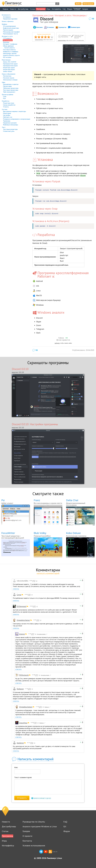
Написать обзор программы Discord (79, 37)
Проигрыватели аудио (10, 64)
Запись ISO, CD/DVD (10, 62)
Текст (4, 127)
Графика (4, 24)
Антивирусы (7, 17)
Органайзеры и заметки (11, 84)
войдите (57, 343)
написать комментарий (48, 573)
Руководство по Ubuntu (34, 822)
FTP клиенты (7, 38)
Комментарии (75, 27)
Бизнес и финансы (8, 21)
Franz (37, 500)
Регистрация (88, 4)
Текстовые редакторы (10, 129)
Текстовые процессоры (11, 90)
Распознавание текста (10, 34)
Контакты (27, 841)
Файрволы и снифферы (11, 52)
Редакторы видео (9, 69)
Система (5, 109)
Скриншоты (62, 27)
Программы (41, 9)
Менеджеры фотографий (11, 32)
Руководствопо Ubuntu (77, 9)
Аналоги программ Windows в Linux (40, 826)
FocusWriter (8, 533)
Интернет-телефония (10, 44)
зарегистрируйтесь (39, 40)
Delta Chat (72, 500)
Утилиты (6, 107)
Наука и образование (9, 74)
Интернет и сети (7, 36)
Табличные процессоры (11, 88)
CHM (5, 96)
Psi (3, 500)
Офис (4, 82)
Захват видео (8, 71)
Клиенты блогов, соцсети (11, 55)
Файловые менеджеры (11, 125)
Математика (7, 76)
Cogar (19, 595)
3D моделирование (9, 26)
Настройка (7, 115)
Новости (13, 9)
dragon (22, 634)
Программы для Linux (43, 15)
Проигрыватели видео (10, 66)
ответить (16, 589)
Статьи (32, 9)
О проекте (27, 836)
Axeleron (20, 743)
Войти (78, 4)
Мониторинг (7, 113)
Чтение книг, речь (9, 131)
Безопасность (6, 15)
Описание (39, 27)
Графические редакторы (11, 28)
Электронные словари (10, 80)
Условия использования (34, 846)
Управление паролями (10, 19)
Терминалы (7, 121)
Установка (50, 27)
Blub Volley (40, 533)
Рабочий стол (8, 117)
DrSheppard (22, 606)
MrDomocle (24, 675)
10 (93, 19)
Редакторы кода (9, 103)
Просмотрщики (8, 30)
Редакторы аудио (9, 68)
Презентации (7, 86)
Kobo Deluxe (73, 533)
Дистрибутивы (23, 9)
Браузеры (6, 42)
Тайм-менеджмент (9, 92)
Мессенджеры (8, 40)
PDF (4, 98)
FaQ (64, 9)
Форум (70, 9)
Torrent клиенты (9, 48)
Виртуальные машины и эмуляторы (14, 111)
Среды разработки (9, 105)
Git (65, 826)
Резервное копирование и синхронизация (17, 119)
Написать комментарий (36, 759)
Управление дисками (10, 123)
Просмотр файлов (8, 95)
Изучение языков (9, 78)
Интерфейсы (56, 9)
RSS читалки (7, 57)
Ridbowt (20, 689)
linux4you (23, 723)
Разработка (6, 101)
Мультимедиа (6, 60)
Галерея (85, 9)
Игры (48, 9)
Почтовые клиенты (9, 50)
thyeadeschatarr (23, 620)
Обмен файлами (8, 46)
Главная (5, 9)
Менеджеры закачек (10, 53)
